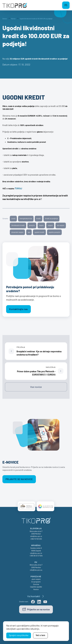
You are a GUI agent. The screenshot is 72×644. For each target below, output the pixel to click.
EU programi (36, 582)
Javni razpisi (36, 579)
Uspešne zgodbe (36, 587)
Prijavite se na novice (19, 479)
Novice (36, 589)
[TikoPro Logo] (15, 5)
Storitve (36, 584)
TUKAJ (18, 188)
